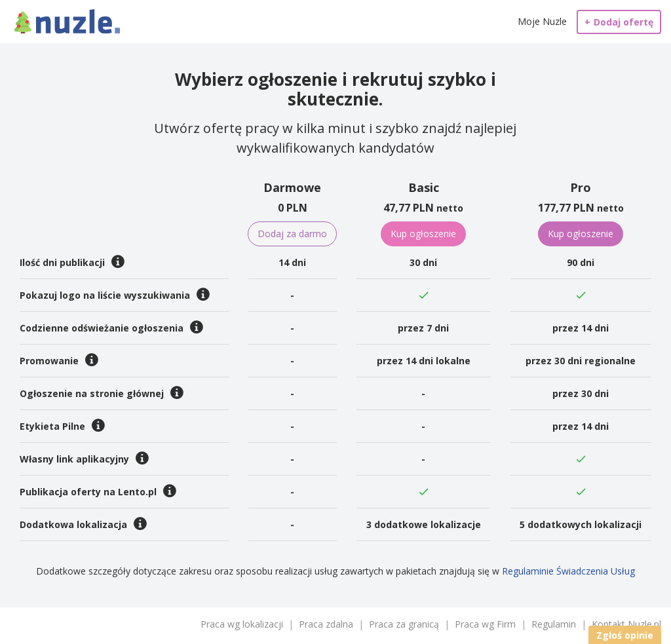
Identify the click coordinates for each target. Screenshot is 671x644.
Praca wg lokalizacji (242, 624)
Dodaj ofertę (619, 22)
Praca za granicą (404, 624)
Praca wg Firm (485, 624)
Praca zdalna (326, 624)
